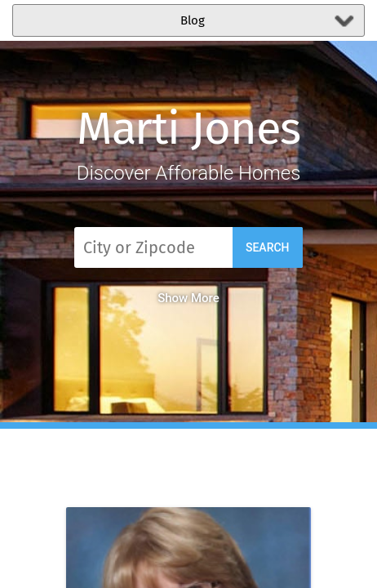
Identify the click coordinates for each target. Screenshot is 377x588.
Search (268, 247)
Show (188, 298)
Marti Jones (189, 129)
